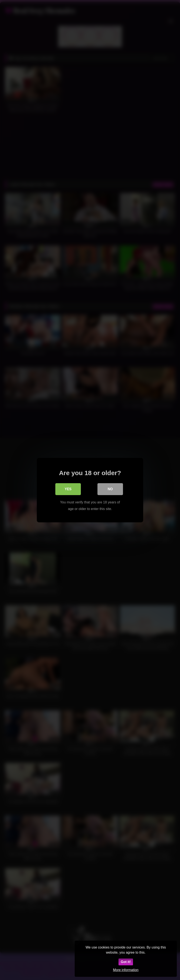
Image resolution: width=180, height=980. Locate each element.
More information (126, 970)
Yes (68, 489)
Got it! (126, 962)
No (110, 489)
